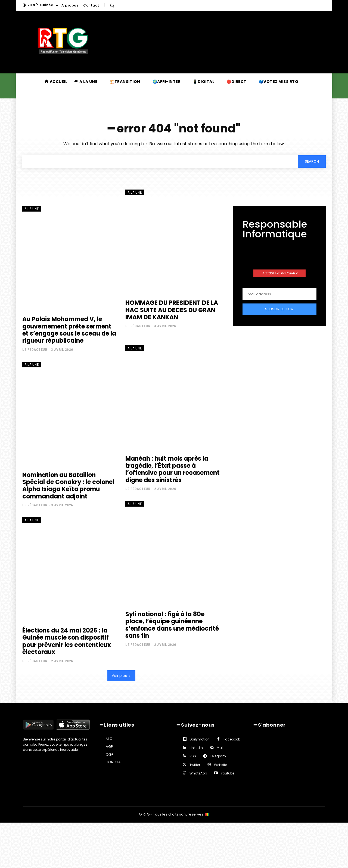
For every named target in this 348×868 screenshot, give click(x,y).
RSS (193, 756)
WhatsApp (198, 773)
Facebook (232, 739)
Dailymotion (200, 739)
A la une (32, 209)
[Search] (312, 162)
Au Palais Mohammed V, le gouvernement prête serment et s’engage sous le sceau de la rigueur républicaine (69, 330)
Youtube (228, 773)
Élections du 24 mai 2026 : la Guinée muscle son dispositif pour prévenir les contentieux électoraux (67, 641)
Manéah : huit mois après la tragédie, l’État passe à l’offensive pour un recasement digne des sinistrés (173, 469)
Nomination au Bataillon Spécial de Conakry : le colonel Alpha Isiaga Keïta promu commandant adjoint (68, 486)
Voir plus (121, 676)
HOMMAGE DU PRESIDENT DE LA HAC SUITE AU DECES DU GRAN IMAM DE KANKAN (172, 310)
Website (220, 765)
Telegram (218, 756)
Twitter (195, 765)
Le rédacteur (35, 350)
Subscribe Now (279, 309)
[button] (112, 5)
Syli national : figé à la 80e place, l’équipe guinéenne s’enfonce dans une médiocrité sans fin (172, 625)
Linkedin (196, 748)
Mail (220, 748)
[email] (279, 294)
